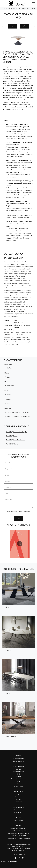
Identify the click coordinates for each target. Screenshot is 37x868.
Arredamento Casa (14, 8)
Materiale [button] (8, 382)
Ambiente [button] (8, 364)
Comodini (18, 797)
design (9, 395)
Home (4, 8)
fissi (8, 404)
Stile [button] (6, 391)
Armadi (19, 799)
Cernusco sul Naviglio (14, 413)
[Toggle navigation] (33, 3)
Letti (18, 794)
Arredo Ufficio (18, 820)
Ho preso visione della (18, 512)
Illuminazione (19, 810)
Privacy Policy (25, 512)
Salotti (19, 777)
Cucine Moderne (19, 759)
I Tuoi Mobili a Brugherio (19, 836)
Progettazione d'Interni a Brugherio (19, 838)
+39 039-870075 (20, 850)
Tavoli (24, 8)
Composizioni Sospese (18, 779)
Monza (27, 413)
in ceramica (10, 386)
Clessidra (32, 8)
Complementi (19, 812)
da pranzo (10, 368)
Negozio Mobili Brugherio (18, 828)
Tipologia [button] (8, 400)
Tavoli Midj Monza (12, 436)
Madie (19, 774)
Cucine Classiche (19, 761)
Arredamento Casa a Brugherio (19, 833)
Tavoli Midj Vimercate (13, 444)
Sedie (18, 784)
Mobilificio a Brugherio (18, 831)
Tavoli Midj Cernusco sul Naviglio (17, 432)
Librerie (19, 769)
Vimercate (26, 417)
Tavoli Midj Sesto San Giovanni (16, 440)
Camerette (18, 802)
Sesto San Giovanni (13, 417)
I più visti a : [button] (9, 409)
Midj (8, 377)
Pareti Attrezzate (19, 772)
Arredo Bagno (18, 786)
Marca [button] (7, 373)
